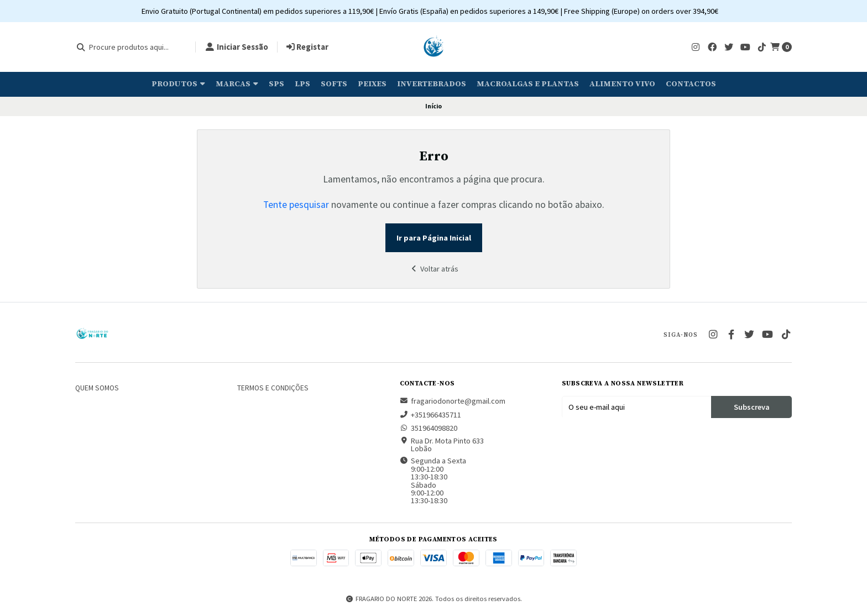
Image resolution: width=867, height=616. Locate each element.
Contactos (691, 84)
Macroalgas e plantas (528, 84)
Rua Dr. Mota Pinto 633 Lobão (442, 445)
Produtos (178, 84)
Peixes (372, 84)
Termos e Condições (273, 388)
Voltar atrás (433, 269)
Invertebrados (432, 84)
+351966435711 (430, 415)
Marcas (237, 84)
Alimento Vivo (622, 84)
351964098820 (429, 428)
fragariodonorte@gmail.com (453, 401)
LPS (302, 84)
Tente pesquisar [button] (296, 205)
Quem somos (97, 388)
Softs (334, 84)
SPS (276, 84)
